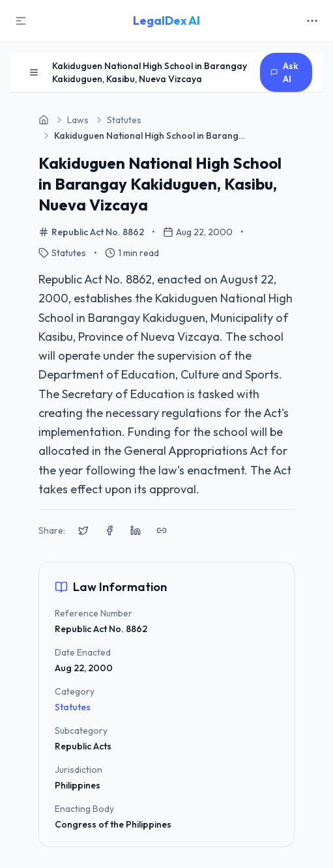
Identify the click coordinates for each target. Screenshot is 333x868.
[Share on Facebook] (109, 530)
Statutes (73, 707)
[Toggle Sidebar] (21, 21)
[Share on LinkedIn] (136, 530)
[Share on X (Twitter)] (83, 530)
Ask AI (284, 72)
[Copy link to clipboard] (162, 530)
